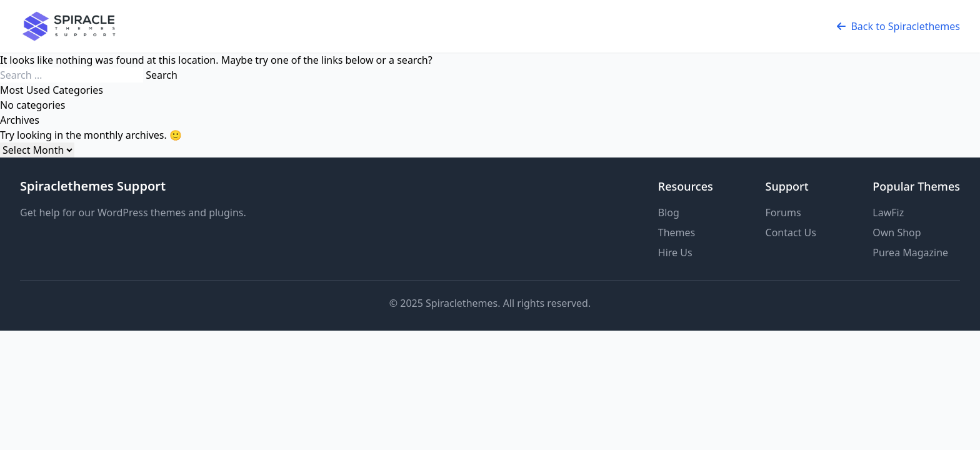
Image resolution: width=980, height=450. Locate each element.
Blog (669, 212)
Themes (677, 232)
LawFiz (888, 212)
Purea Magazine (910, 252)
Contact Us (791, 232)
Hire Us (675, 252)
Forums (783, 212)
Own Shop (897, 232)
